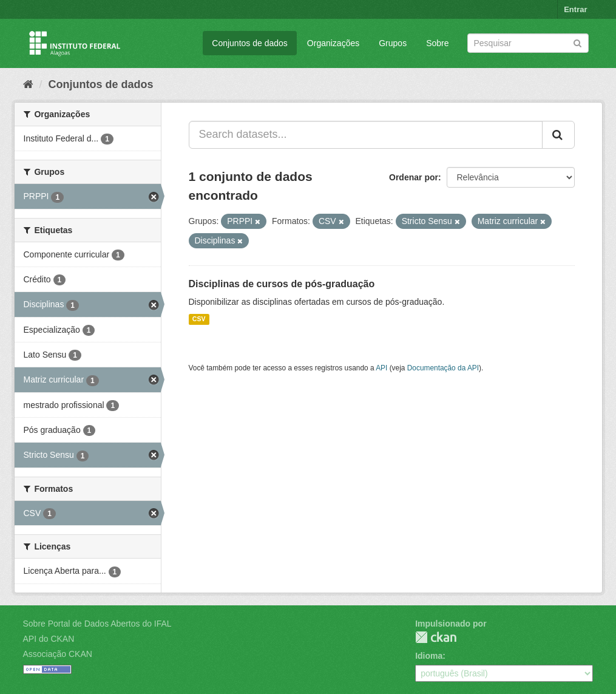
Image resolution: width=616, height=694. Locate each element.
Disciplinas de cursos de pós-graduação (282, 284)
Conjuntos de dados (250, 43)
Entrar (575, 9)
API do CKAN (49, 639)
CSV (199, 319)
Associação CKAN (58, 654)
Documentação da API (443, 368)
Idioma (429, 656)
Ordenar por (414, 177)
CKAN (436, 637)
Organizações (333, 43)
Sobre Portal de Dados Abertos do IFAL (97, 624)
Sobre (437, 43)
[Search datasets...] (366, 135)
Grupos (393, 43)
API (381, 368)
